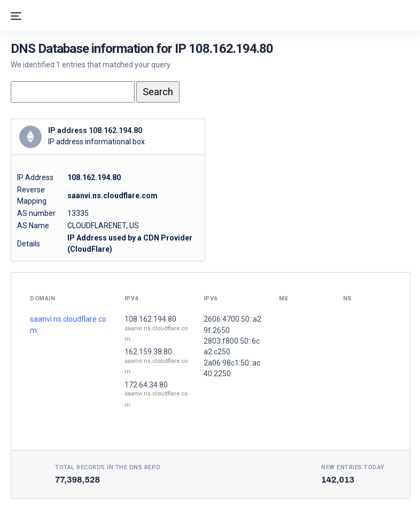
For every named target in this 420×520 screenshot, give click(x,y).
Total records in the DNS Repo (108, 467)
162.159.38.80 (148, 352)
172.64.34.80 (146, 385)
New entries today (353, 467)
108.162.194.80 (150, 319)
